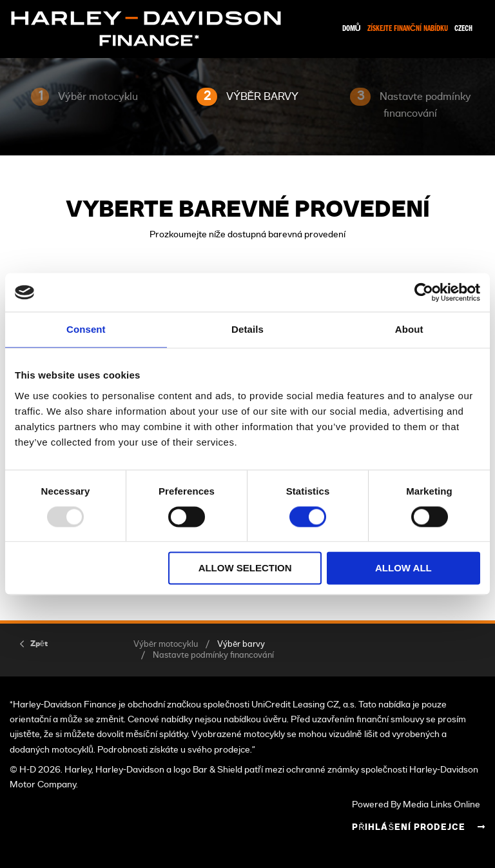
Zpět (39, 644)
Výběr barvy (241, 645)
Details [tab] (247, 329)
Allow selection (245, 568)
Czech (463, 29)
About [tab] (409, 329)
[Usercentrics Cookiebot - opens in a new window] (424, 292)
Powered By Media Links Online (416, 804)
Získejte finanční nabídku (408, 29)
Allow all (403, 568)
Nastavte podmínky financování (213, 656)
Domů (352, 29)
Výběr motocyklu (166, 645)
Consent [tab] (86, 329)
